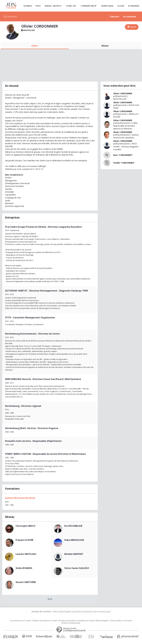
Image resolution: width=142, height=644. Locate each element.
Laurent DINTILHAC (26, 554)
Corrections (128, 621)
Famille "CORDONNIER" (124, 163)
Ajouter (133, 27)
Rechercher (12, 16)
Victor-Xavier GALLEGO (77, 568)
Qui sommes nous (17, 621)
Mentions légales (102, 621)
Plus (50, 599)
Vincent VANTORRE (26, 582)
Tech (38, 6)
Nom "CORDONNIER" (123, 155)
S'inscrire (114, 16)
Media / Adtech (53, 6)
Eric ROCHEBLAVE (73, 526)
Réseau (105, 46)
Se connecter (130, 16)
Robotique (107, 6)
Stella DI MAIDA (24, 568)
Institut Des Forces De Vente (20, 498)
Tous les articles (116, 621)
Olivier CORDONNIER (123, 93)
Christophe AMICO (25, 526)
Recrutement (45, 621)
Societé (54, 621)
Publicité (36, 621)
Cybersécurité (88, 6)
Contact (28, 621)
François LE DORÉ (24, 540)
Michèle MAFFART (74, 554)
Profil (35, 46)
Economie (134, 6)
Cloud (121, 6)
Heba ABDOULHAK (74, 540)
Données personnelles (67, 621)
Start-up (71, 6)
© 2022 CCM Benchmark (71, 623)
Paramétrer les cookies (86, 621)
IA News (28, 6)
